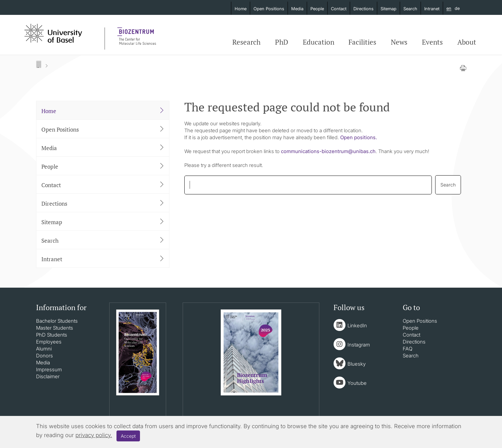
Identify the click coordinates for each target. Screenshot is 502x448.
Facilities (362, 42)
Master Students (55, 328)
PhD (282, 42)
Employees (49, 342)
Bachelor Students (57, 321)
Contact (339, 9)
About (467, 42)
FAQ (408, 349)
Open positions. (359, 137)
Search (410, 9)
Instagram (359, 345)
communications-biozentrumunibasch (328, 151)
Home (241, 9)
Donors (45, 356)
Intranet (432, 9)
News (399, 42)
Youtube (357, 383)
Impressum (49, 369)
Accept (128, 436)
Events (432, 42)
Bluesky (357, 364)
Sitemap (388, 9)
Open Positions (269, 9)
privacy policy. (94, 435)
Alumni (44, 349)
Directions (364, 9)
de (457, 8)
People (317, 9)
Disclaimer (48, 376)
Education (319, 42)
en (449, 9)
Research (246, 42)
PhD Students (52, 335)
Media (297, 9)
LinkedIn (357, 326)
